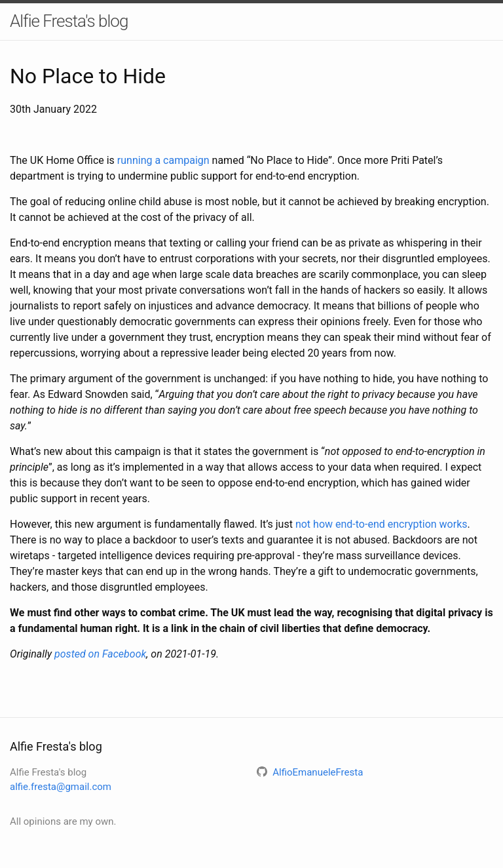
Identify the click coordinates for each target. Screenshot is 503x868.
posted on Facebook (100, 654)
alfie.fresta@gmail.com (61, 787)
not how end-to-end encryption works (382, 524)
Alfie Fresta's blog (69, 21)
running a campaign (163, 160)
